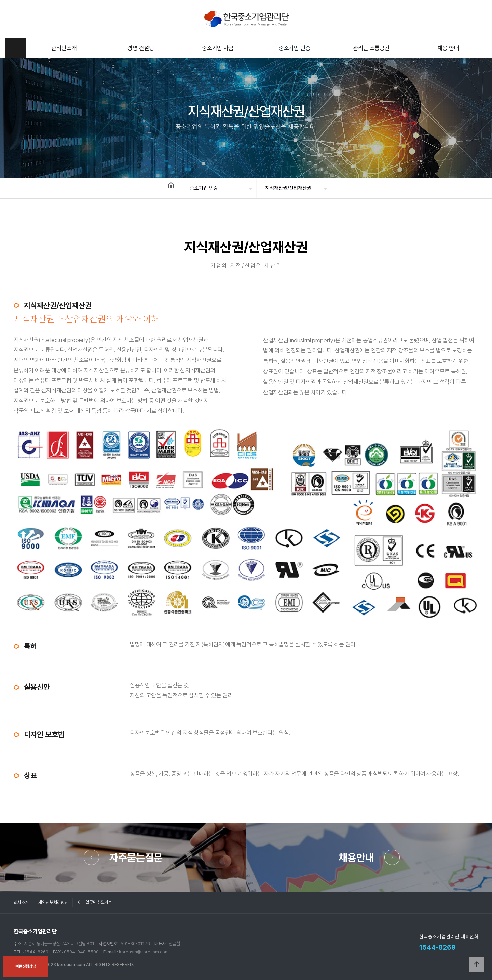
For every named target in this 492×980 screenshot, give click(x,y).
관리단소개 (64, 48)
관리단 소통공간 (371, 48)
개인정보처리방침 (53, 902)
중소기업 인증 (295, 48)
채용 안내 (448, 48)
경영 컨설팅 (141, 48)
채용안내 (356, 857)
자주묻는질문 (136, 857)
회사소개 (21, 902)
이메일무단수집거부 (95, 902)
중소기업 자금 (218, 48)
